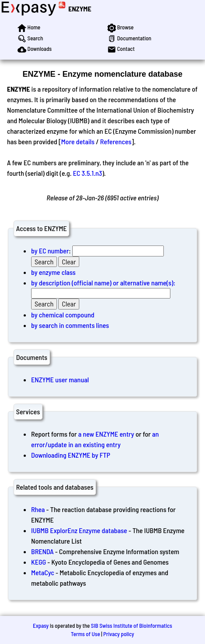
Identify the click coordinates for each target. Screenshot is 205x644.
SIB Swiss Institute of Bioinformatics (132, 626)
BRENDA (42, 551)
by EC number (50, 251)
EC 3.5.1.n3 (87, 173)
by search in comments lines (70, 325)
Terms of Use (86, 634)
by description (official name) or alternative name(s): (103, 283)
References (116, 141)
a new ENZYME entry (106, 434)
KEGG (39, 562)
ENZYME (80, 9)
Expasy (41, 626)
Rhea (38, 509)
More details (78, 141)
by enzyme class (53, 272)
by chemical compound (63, 315)
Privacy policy (119, 634)
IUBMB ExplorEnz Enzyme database (79, 530)
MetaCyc (43, 572)
